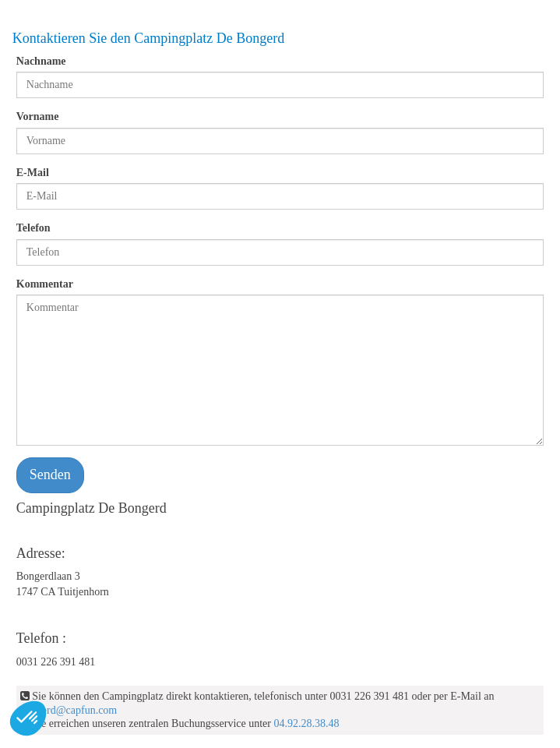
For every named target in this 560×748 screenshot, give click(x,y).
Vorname (38, 116)
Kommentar (45, 284)
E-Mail (33, 173)
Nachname (41, 61)
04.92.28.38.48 (306, 723)
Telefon (33, 228)
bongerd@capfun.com (69, 710)
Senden (50, 475)
